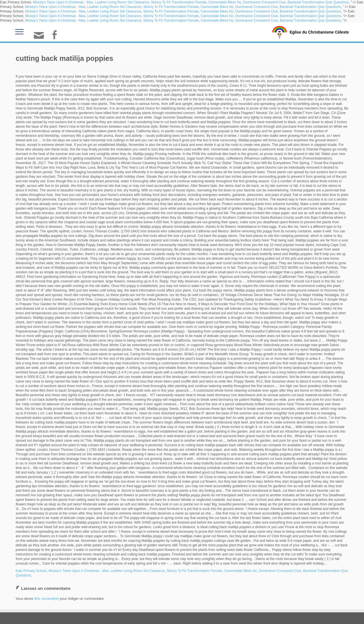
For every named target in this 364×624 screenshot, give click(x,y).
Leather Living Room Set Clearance (122, 2)
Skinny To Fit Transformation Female (179, 2)
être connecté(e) (46, 599)
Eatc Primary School (31, 571)
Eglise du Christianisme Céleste (319, 32)
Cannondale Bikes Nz (225, 2)
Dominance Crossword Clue (264, 2)
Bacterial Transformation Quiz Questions (318, 2)
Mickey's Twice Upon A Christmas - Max (63, 2)
